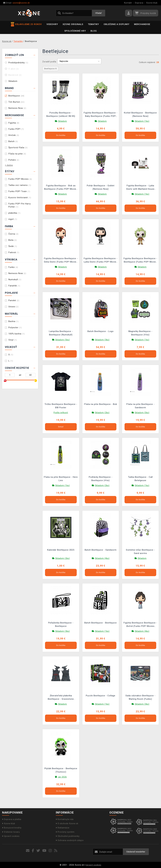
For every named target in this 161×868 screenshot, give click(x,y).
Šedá (13, 246)
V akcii (14, 69)
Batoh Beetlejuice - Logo (101, 331)
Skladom (13, 81)
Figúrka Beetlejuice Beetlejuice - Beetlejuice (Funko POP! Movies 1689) (140, 260)
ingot (13, 219)
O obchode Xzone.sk (67, 823)
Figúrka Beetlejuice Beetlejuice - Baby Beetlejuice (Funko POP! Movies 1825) (101, 115)
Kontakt (128, 3)
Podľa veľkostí (61, 413)
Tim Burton (16, 102)
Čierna (13, 234)
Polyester (15, 328)
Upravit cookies (11, 836)
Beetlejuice (16, 96)
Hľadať (98, 13)
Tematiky (93, 24)
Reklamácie (63, 828)
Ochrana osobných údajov (70, 840)
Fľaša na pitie (17, 154)
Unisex (14, 307)
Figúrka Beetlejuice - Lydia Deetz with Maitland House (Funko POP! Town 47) (140, 188)
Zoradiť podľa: (50, 62)
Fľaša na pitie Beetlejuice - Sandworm (140, 406)
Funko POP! (16, 129)
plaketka (14, 213)
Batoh (13, 141)
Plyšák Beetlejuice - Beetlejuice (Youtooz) (61, 770)
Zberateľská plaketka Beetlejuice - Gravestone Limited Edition (61, 698)
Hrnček (14, 135)
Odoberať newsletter (136, 852)
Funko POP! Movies (20, 179)
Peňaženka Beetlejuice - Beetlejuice (61, 624)
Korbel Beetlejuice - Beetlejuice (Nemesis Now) (140, 114)
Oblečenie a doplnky (116, 24)
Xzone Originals (73, 24)
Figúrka (14, 123)
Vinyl (13, 340)
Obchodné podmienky (68, 836)
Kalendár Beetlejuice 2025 (61, 550)
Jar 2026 (62, 777)
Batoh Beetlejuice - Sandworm (101, 550)
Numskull (15, 280)
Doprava (139, 3)
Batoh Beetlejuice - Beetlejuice (101, 623)
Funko (13, 267)
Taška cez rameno (20, 185)
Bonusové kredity (12, 828)
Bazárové (15, 75)
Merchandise (142, 24)
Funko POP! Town (19, 191)
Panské (14, 300)
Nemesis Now (17, 108)
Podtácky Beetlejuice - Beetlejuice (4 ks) (101, 479)
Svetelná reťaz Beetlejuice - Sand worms (140, 552)
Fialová (14, 252)
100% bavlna (17, 334)
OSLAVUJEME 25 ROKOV (26, 24)
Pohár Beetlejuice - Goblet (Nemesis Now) (101, 187)
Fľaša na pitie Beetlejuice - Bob (101, 404)
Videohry (52, 24)
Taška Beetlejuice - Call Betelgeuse (140, 479)
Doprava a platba (12, 819)
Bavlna (14, 321)
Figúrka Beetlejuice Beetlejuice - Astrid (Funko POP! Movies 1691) (140, 625)
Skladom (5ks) (63, 340)
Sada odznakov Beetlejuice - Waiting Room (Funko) (140, 697)
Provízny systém (65, 832)
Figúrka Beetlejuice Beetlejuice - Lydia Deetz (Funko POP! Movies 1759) (101, 260)
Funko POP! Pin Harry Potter (20, 205)
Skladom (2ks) (102, 413)
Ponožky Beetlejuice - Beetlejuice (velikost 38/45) (61, 114)
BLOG (94, 31)
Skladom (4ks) (102, 558)
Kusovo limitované (20, 198)
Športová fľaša (18, 148)
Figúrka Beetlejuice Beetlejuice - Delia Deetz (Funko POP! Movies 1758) (61, 260)
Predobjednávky (18, 63)
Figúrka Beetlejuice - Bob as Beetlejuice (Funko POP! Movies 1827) (61, 188)
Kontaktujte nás (65, 819)
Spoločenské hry (75, 31)
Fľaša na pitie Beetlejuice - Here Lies (61, 479)
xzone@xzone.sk (16, 3)
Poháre (14, 160)
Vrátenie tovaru (11, 832)
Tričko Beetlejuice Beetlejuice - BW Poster (61, 406)
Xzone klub (152, 3)
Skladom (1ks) (142, 121)
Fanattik (14, 286)
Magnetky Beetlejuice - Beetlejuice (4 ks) (140, 333)
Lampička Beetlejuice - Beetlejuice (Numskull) (61, 333)
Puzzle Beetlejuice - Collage (101, 696)
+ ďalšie (9, 165)
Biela (13, 240)
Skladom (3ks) (102, 340)
